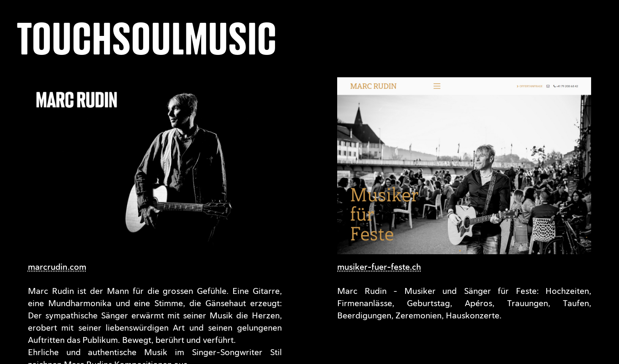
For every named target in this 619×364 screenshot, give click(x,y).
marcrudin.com (57, 267)
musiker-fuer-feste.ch (379, 267)
